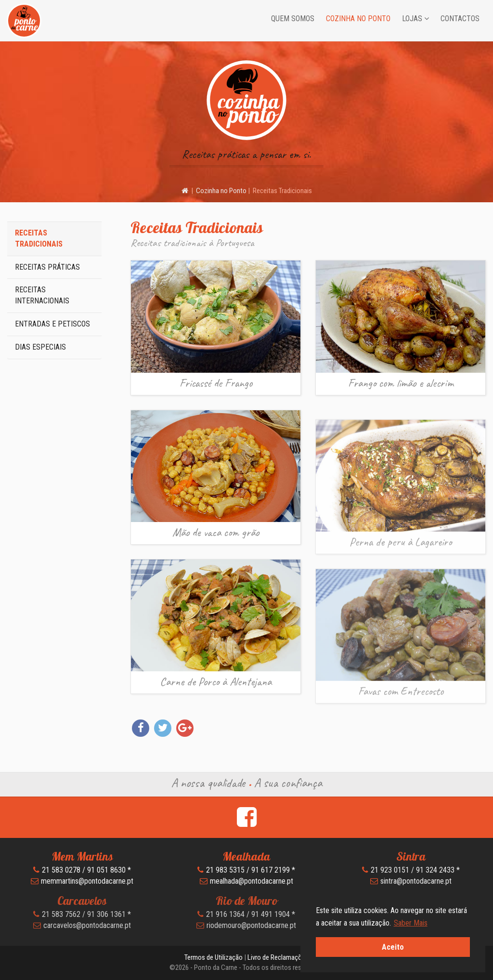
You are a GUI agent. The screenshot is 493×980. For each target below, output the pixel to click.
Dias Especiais (40, 347)
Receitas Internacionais (42, 295)
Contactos (460, 19)
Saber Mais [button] (411, 923)
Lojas (415, 19)
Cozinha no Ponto (358, 19)
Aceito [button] (393, 947)
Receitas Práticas (47, 267)
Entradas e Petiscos (52, 324)
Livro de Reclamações (278, 957)
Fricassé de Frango (216, 383)
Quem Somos (293, 19)
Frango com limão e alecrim (401, 383)
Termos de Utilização (214, 957)
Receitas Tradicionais (39, 238)
